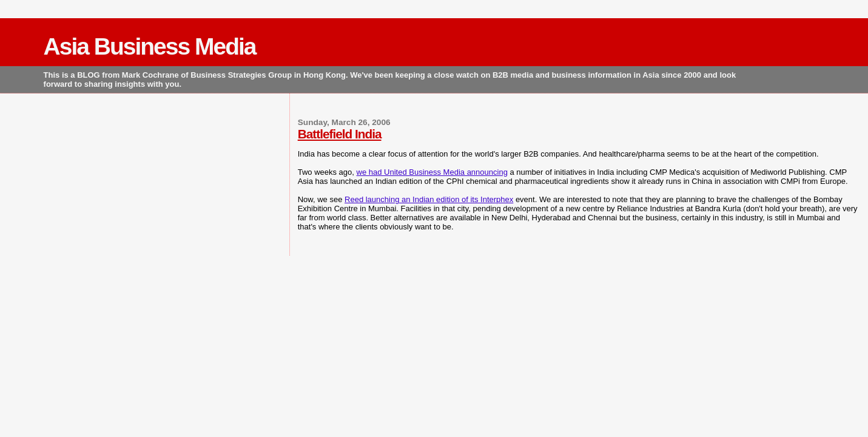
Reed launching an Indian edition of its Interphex (429, 199)
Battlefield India (340, 134)
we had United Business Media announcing (432, 172)
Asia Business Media (150, 46)
